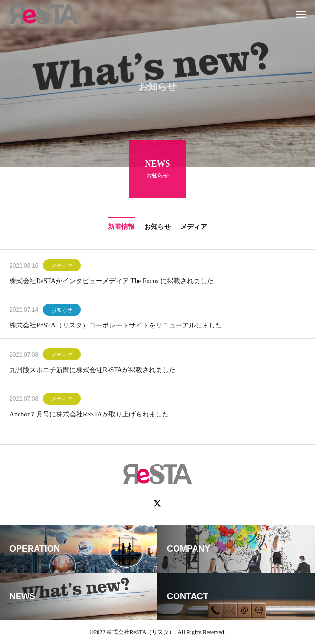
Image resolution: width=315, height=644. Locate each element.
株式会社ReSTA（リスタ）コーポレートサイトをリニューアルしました (116, 327)
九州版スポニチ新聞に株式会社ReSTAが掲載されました (93, 371)
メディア (62, 267)
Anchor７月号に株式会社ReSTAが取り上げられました (89, 416)
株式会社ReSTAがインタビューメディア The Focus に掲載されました (112, 282)
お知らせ (62, 311)
